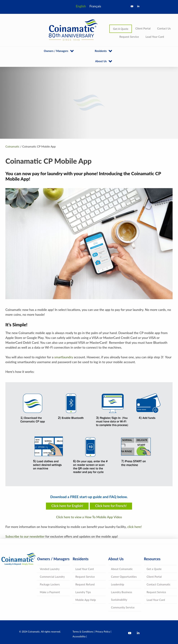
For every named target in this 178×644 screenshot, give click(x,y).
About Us (101, 61)
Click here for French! (111, 506)
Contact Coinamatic (159, 584)
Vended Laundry (50, 569)
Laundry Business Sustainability (122, 596)
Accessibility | (80, 636)
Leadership (118, 584)
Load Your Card (155, 37)
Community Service (123, 607)
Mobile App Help (86, 600)
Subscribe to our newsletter (25, 536)
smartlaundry (64, 357)
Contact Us (164, 28)
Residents (101, 51)
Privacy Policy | (103, 632)
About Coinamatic (122, 569)
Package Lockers (50, 584)
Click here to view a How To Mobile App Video (89, 517)
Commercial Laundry (52, 577)
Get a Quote (154, 569)
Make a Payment (50, 592)
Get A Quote (121, 29)
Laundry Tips (83, 592)
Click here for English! (67, 506)
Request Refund (85, 584)
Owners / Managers (56, 51)
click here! (135, 527)
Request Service (129, 37)
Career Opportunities (124, 577)
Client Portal (143, 28)
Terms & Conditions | (84, 632)
